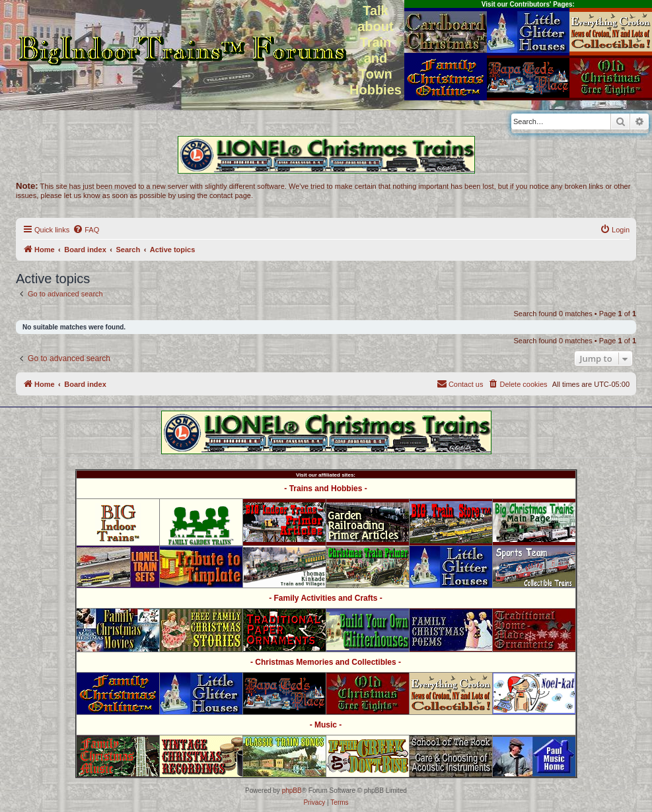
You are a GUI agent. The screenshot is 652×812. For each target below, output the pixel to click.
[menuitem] (86, 230)
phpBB (292, 791)
